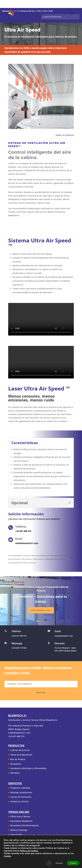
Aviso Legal (64, 848)
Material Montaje (19, 830)
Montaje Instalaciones (21, 792)
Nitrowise (15, 773)
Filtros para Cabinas (20, 816)
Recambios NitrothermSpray (24, 825)
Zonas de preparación (21, 755)
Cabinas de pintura (20, 750)
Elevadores (16, 764)
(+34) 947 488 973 (19, 636)
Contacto (51, 851)
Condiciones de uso (20, 848)
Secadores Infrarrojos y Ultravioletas (28, 768)
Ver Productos (41, 610)
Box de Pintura (18, 759)
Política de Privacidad (44, 848)
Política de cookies (33, 851)
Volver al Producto (65, 135)
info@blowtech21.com (64, 636)
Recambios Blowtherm (21, 821)
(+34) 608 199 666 (19, 648)
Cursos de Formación (21, 797)
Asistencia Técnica (19, 801)
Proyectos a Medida (20, 788)
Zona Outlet (16, 835)
